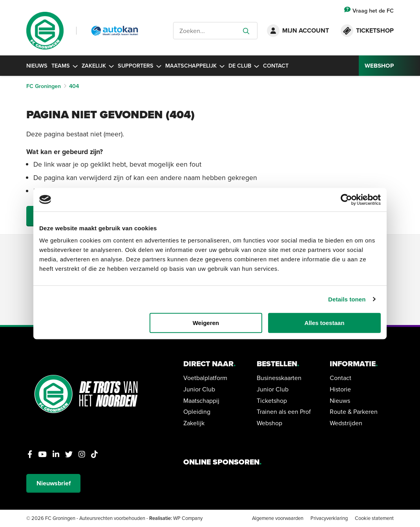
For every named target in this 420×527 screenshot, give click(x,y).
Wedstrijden (346, 423)
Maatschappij (201, 400)
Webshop (269, 423)
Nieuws (37, 65)
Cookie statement (374, 518)
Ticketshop (272, 400)
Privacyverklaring (329, 518)
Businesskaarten (279, 378)
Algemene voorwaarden (278, 518)
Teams (65, 65)
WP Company (188, 518)
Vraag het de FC (369, 10)
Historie (340, 389)
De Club (244, 65)
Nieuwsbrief (54, 483)
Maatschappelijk (195, 65)
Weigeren (206, 323)
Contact (276, 65)
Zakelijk (98, 65)
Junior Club (199, 389)
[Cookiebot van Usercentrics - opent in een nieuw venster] (346, 200)
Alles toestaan (325, 323)
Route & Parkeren (354, 411)
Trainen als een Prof (284, 411)
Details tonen (347, 299)
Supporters (140, 65)
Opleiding (197, 411)
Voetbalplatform (205, 378)
